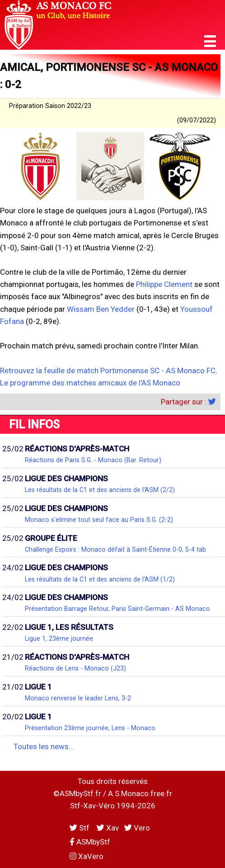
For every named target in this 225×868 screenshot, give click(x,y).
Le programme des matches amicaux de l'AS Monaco (90, 383)
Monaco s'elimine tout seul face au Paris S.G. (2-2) (99, 520)
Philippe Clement (164, 284)
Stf (80, 828)
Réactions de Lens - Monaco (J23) (75, 668)
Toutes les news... (44, 746)
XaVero (87, 856)
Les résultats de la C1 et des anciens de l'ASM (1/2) (100, 579)
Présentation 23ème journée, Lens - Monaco (90, 728)
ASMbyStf (90, 842)
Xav (108, 828)
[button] (210, 41)
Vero (137, 828)
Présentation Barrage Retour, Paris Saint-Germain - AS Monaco (117, 609)
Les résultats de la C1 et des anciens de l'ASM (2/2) (100, 490)
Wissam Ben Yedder (101, 309)
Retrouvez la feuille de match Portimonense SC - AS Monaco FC (108, 371)
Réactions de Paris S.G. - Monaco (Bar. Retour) (93, 460)
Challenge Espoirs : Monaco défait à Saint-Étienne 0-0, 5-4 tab (115, 549)
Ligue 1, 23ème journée (59, 638)
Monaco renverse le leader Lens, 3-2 (78, 698)
